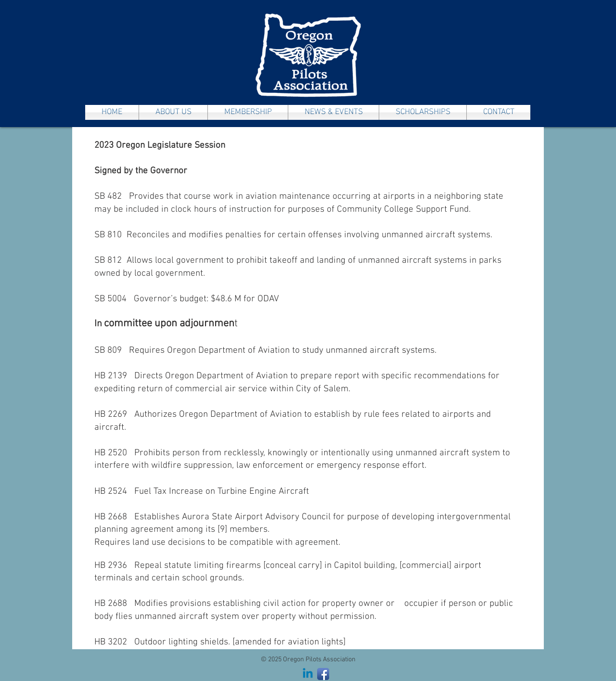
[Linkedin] (308, 674)
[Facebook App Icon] (323, 674)
